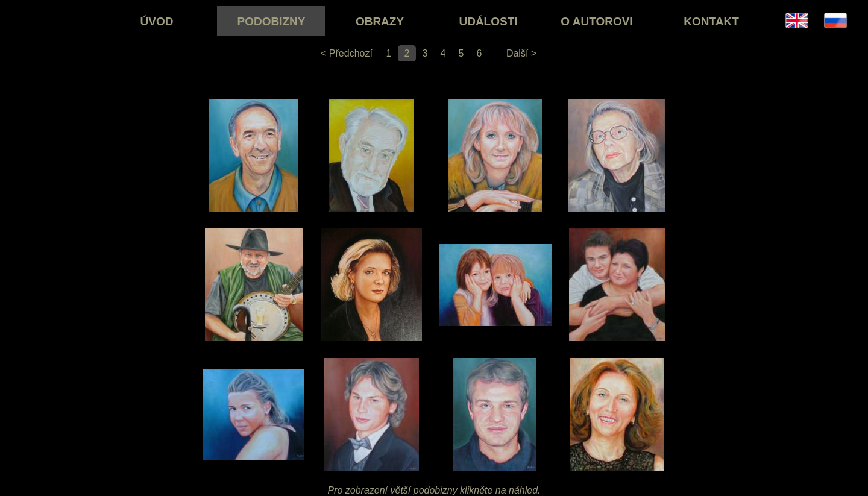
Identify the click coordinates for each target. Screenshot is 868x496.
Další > (521, 53)
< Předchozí (347, 53)
